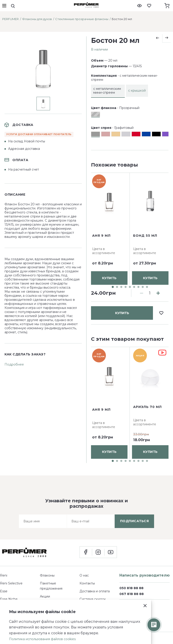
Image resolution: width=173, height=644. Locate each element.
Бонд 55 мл (145, 276)
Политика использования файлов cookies (42, 639)
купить (122, 179)
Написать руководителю (145, 575)
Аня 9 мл (101, 276)
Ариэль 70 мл (147, 407)
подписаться (134, 521)
